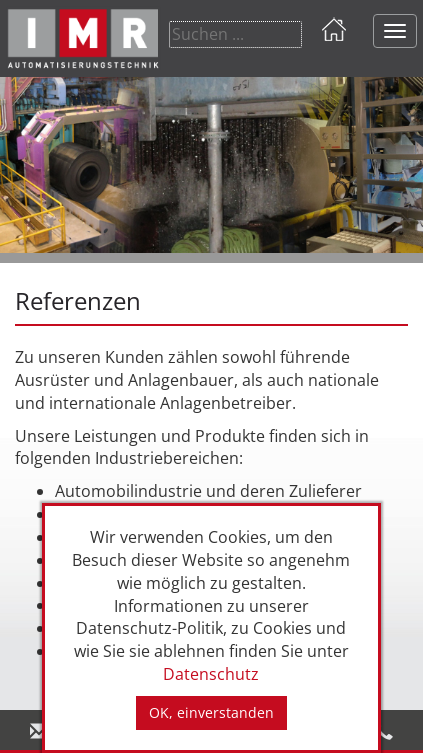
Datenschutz (211, 674)
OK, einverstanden (211, 712)
